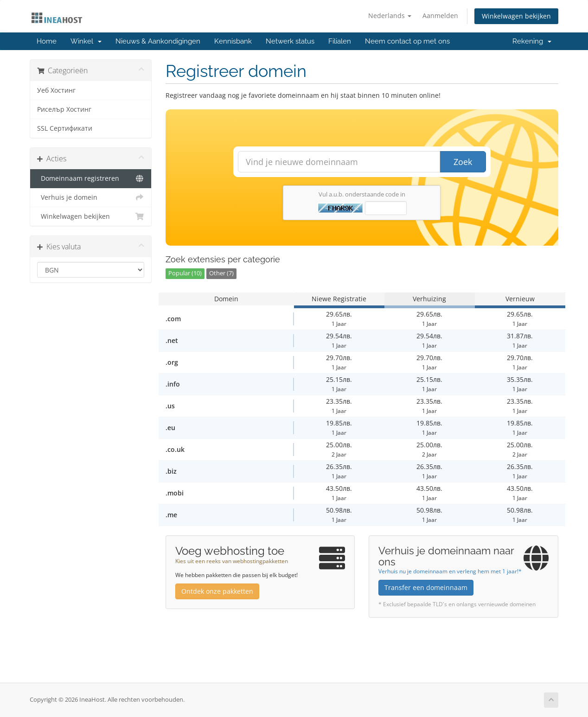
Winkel (86, 41)
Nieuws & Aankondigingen (158, 41)
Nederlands (390, 16)
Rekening (532, 41)
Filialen (340, 41)
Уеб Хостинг (56, 90)
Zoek (463, 162)
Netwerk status (290, 41)
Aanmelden (440, 16)
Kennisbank (233, 41)
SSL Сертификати (65, 128)
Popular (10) (185, 273)
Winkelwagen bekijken (516, 16)
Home (47, 41)
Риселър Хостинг (64, 109)
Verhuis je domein (91, 197)
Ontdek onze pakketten (217, 591)
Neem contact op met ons (407, 41)
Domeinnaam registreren (91, 178)
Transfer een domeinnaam (426, 587)
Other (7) (221, 273)
